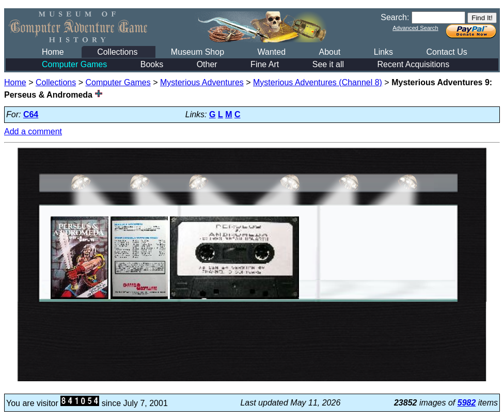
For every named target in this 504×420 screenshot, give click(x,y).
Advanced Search (415, 28)
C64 (31, 114)
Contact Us (447, 52)
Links (383, 52)
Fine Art (265, 64)
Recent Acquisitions (414, 64)
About (329, 52)
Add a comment (33, 131)
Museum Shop (198, 52)
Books (152, 64)
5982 (467, 403)
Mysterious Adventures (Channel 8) (318, 82)
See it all (328, 64)
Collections (117, 52)
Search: (395, 17)
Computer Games (74, 64)
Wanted (271, 52)
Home (53, 52)
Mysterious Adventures (202, 82)
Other (207, 64)
